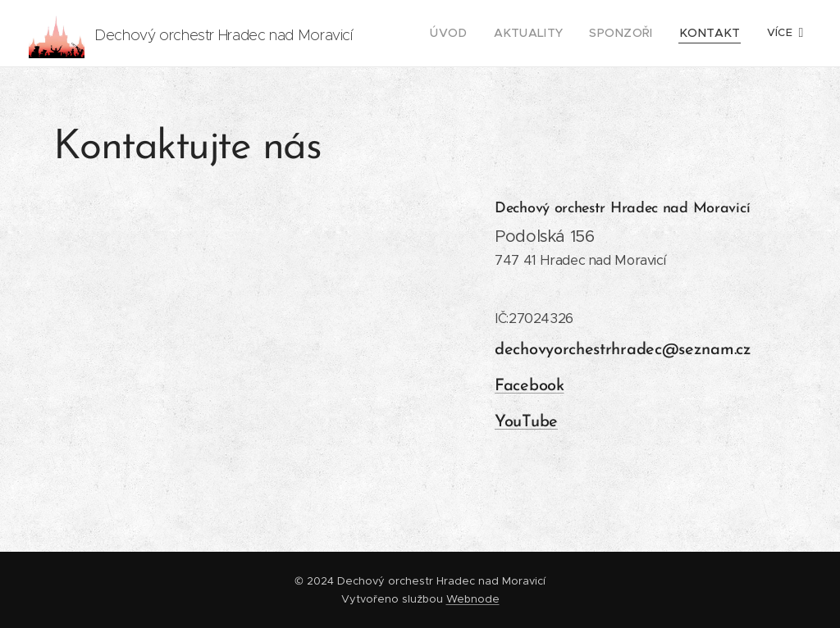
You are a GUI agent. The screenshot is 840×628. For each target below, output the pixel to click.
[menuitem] (474, 34)
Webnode (473, 599)
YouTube (526, 422)
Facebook (530, 386)
